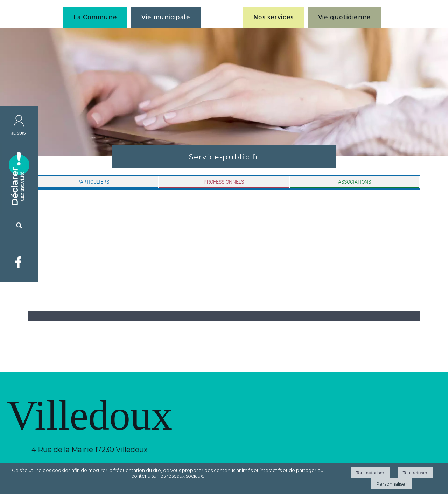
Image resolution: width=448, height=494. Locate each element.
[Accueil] (222, 17)
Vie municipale (166, 17)
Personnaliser (392, 484)
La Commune (95, 17)
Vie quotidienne (345, 17)
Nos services (274, 17)
